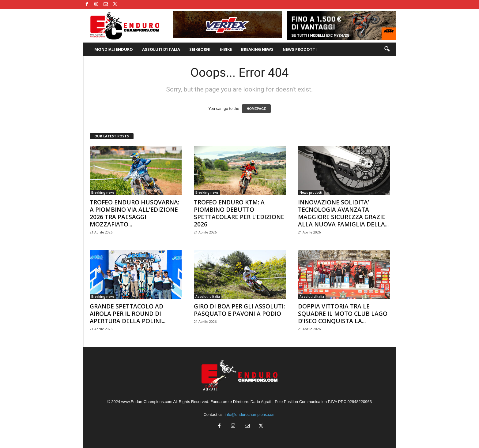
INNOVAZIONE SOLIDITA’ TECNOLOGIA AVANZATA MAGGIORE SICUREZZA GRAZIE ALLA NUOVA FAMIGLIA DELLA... (343, 213)
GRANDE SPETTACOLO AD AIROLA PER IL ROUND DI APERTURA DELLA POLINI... (128, 314)
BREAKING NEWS (257, 49)
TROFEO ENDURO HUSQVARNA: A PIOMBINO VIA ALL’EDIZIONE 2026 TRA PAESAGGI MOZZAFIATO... (134, 213)
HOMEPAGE (256, 109)
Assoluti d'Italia (208, 297)
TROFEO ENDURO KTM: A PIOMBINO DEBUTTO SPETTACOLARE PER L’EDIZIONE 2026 (239, 213)
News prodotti (311, 192)
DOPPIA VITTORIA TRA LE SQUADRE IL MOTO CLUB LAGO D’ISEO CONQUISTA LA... (343, 314)
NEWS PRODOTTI (300, 49)
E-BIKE (226, 49)
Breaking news (103, 192)
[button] (387, 49)
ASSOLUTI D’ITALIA (161, 49)
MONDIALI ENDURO (114, 49)
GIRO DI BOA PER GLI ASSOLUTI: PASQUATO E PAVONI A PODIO (239, 310)
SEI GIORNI (200, 49)
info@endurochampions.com (250, 414)
